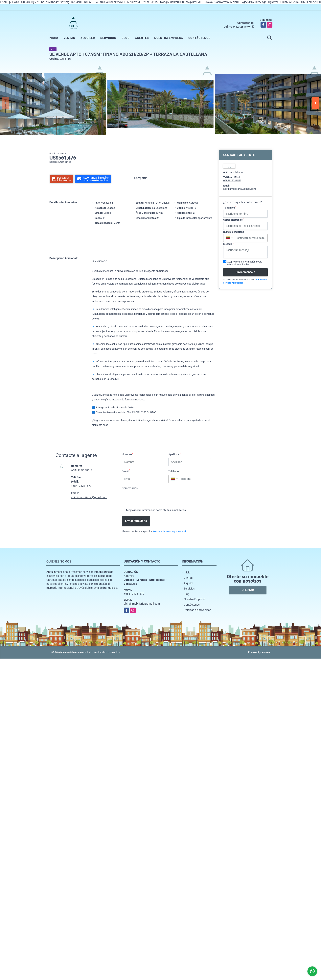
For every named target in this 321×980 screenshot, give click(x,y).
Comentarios (130, 488)
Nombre (127, 454)
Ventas (69, 38)
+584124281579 (240, 27)
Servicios (108, 38)
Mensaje (228, 244)
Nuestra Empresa (169, 38)
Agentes (142, 38)
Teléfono (174, 471)
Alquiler (88, 38)
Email (126, 471)
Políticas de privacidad (198, 610)
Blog (126, 38)
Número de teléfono (234, 232)
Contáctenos (199, 38)
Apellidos (175, 454)
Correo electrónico (234, 220)
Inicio (53, 38)
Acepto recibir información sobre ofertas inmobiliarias (156, 510)
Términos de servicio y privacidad (169, 531)
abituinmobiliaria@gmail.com (89, 497)
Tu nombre (230, 208)
